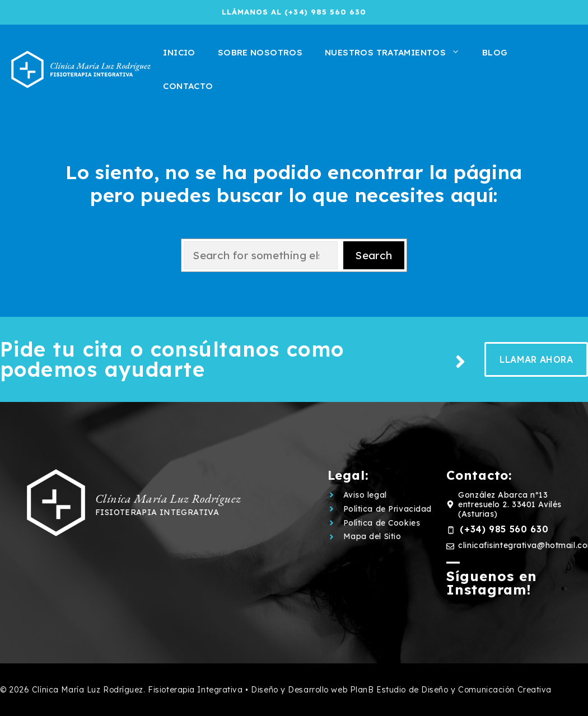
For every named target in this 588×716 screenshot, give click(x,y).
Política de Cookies (382, 523)
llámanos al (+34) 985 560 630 (294, 12)
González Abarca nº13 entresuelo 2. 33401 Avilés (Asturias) (510, 504)
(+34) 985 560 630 (504, 529)
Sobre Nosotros (260, 52)
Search (374, 255)
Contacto (188, 86)
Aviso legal (365, 495)
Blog (495, 52)
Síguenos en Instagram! (492, 583)
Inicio (179, 52)
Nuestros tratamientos (398, 53)
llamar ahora (536, 359)
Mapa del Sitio (372, 536)
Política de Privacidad (388, 509)
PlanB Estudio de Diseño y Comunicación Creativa (451, 690)
